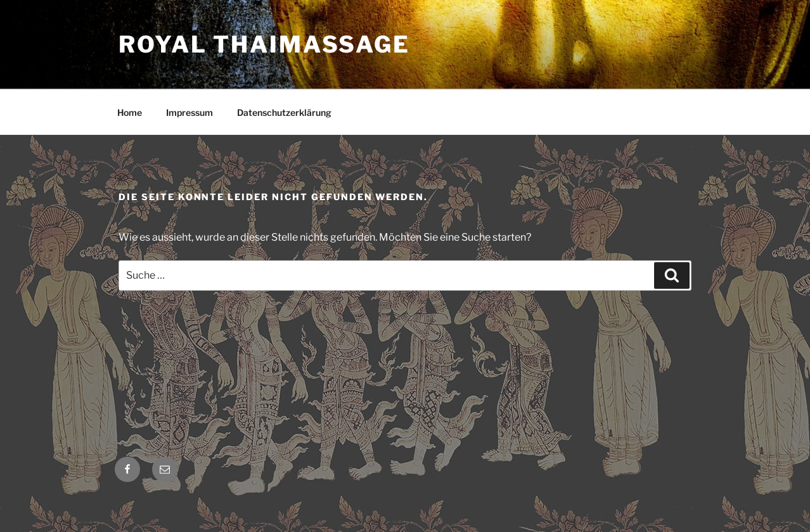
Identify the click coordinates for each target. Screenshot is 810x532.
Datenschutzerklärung (284, 112)
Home (130, 112)
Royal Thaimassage (264, 44)
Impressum (190, 112)
